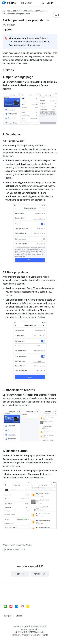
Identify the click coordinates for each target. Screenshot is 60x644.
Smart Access (41, 11)
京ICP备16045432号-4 (30, 629)
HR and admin (27, 11)
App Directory (13, 11)
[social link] (7, 606)
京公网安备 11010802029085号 (30, 632)
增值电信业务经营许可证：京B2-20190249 (30, 635)
